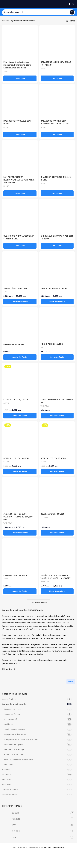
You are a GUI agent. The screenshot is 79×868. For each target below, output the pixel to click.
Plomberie (7, 777)
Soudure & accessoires (15, 732)
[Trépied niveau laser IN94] (20, 269)
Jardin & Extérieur (10, 792)
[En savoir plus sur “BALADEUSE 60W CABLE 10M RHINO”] (20, 134)
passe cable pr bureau (15, 344)
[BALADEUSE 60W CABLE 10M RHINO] (20, 102)
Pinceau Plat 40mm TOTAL (17, 575)
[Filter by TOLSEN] (36, 822)
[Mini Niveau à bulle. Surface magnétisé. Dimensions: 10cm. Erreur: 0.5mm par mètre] (20, 43)
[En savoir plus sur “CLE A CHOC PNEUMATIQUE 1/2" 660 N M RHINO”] (20, 246)
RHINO (44, 68)
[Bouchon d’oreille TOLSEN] (57, 495)
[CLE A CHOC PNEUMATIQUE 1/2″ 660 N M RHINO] (20, 217)
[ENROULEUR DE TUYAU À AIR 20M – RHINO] (57, 217)
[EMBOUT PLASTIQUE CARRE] (57, 269)
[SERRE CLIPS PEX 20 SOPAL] (57, 439)
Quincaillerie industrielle (14, 707)
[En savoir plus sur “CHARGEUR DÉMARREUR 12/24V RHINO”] (57, 193)
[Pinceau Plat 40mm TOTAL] (20, 556)
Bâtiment (6, 772)
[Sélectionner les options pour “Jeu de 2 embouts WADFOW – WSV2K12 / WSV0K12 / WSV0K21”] (57, 594)
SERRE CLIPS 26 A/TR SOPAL (18, 400)
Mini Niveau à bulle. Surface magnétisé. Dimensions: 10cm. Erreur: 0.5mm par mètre (19, 65)
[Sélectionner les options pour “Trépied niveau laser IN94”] (20, 302)
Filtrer (71, 684)
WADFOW (45, 406)
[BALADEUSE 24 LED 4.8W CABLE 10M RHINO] (57, 43)
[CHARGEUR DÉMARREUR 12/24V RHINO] (57, 158)
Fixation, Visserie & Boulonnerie (19, 762)
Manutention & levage (14, 752)
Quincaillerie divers (13, 712)
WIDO (43, 347)
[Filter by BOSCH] (36, 816)
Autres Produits (9, 702)
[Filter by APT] (36, 828)
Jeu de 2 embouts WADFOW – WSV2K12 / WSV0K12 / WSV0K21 (56, 578)
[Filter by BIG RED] (36, 834)
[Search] (38, 12)
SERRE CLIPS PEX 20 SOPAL (55, 458)
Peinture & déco (9, 797)
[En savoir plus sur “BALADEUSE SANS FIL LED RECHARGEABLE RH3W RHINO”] (57, 134)
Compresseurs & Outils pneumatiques (21, 742)
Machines (8, 767)
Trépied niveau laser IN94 (16, 288)
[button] (20, 357)
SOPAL (7, 403)
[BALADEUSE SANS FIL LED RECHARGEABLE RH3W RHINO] (57, 102)
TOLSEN (44, 517)
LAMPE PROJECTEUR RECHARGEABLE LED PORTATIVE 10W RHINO (16, 180)
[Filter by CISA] (36, 840)
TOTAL (6, 71)
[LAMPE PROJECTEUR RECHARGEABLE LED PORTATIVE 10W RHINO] (20, 158)
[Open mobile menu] (5, 4)
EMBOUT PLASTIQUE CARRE (55, 288)
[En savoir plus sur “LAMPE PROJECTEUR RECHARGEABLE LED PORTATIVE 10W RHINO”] (20, 193)
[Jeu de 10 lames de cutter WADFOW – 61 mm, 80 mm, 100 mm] (20, 495)
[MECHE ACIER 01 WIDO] (57, 325)
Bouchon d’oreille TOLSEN (54, 514)
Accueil (5, 21)
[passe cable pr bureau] (20, 325)
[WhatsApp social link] (73, 4)
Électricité (6, 787)
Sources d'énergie (12, 717)
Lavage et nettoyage (13, 747)
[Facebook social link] (70, 4)
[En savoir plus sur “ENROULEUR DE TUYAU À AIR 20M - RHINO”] (57, 246)
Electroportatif (10, 722)
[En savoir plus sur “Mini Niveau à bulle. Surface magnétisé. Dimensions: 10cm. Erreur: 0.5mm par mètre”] (20, 78)
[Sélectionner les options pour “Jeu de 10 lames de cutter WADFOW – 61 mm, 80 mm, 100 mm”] (20, 533)
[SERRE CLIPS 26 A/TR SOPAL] (20, 380)
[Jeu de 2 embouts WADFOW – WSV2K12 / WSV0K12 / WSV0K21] (57, 556)
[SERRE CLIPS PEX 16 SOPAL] (20, 439)
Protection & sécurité (13, 757)
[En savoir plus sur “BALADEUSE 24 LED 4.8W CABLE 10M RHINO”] (57, 78)
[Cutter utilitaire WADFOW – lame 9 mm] (57, 380)
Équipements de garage (15, 737)
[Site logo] (38, 4)
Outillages (9, 727)
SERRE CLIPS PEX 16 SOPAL (18, 458)
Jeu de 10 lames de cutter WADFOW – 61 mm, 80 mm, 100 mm (19, 517)
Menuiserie (7, 782)
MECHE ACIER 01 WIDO (53, 344)
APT (5, 292)
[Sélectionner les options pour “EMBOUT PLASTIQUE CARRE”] (57, 302)
